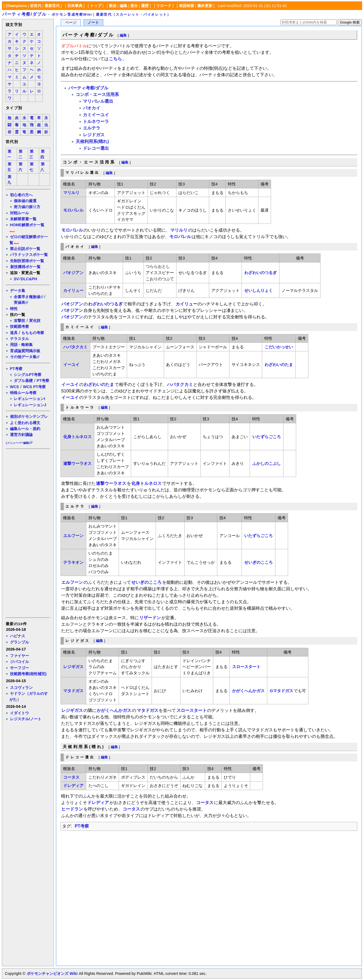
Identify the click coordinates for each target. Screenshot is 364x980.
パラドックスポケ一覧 (29, 255)
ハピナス (18, 636)
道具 (14, 333)
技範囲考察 (19, 326)
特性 (14, 309)
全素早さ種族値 (27, 297)
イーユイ (71, 364)
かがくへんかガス (248, 691)
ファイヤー (19, 656)
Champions (16, 6)
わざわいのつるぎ (261, 273)
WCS (15, 387)
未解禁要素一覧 (23, 219)
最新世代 (52, 6)
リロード (164, 6)
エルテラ (92, 128)
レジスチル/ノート (26, 719)
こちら (115, 59)
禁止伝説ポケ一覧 (25, 249)
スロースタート (246, 667)
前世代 (36, 6)
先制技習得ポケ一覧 (27, 261)
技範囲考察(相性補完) (28, 674)
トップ (96, 6)
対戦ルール (19, 213)
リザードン (150, 618)
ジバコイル (19, 662)
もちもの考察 (33, 333)
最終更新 (205, 6)
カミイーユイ (96, 115)
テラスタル (19, 339)
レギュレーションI (29, 399)
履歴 (145, 6)
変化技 (35, 321)
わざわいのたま (279, 364)
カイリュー (73, 290)
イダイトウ (19, 713)
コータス (71, 777)
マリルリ (71, 193)
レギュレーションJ (30, 405)
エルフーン (73, 536)
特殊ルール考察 (23, 393)
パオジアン (73, 273)
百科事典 (75, 6)
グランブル (19, 642)
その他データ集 (23, 357)
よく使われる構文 (25, 423)
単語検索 (186, 6)
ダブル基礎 (23, 381)
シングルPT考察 (28, 375)
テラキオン (73, 562)
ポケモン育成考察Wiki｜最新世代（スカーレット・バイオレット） (111, 14)
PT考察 (16, 369)
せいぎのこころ (258, 562)
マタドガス (73, 691)
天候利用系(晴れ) (92, 141)
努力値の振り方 (27, 207)
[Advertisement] (28, 533)
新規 (113, 6)
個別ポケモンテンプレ (29, 416)
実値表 (19, 302)
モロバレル (73, 210)
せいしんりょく (258, 290)
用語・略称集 (21, 345)
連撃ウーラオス (77, 463)
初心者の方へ (21, 195)
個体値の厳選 (25, 201)
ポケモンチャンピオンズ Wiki (52, 974)
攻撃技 (19, 321)
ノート (93, 23)
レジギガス (73, 667)
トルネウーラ (96, 121)
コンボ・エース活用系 (97, 94)
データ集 (18, 291)
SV (16, 279)
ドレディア (73, 786)
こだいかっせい (279, 347)
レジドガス (94, 135)
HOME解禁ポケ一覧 (27, 225)
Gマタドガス (282, 691)
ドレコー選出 (96, 148)
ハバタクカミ (75, 347)
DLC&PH (29, 279)
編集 (123, 6)
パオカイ (92, 108)
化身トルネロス (77, 437)
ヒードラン (72, 809)
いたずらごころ (267, 437)
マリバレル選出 (98, 101)
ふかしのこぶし (267, 463)
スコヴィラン (21, 688)
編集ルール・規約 (25, 429)
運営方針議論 (21, 435)
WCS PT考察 (34, 387)
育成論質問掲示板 (25, 351)
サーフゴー (19, 668)
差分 (134, 6)
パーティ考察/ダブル (24, 14)
